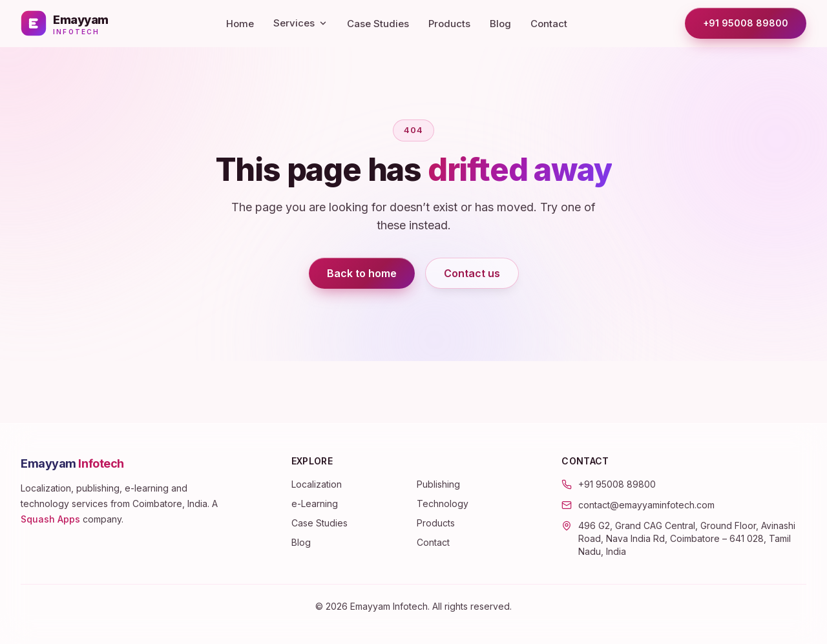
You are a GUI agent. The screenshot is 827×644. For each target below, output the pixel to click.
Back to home (362, 273)
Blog (500, 24)
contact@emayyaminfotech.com (646, 505)
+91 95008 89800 (746, 23)
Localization (317, 484)
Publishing (438, 484)
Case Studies (378, 24)
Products (449, 24)
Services (300, 23)
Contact (549, 24)
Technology (443, 504)
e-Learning (315, 504)
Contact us (472, 273)
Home (240, 24)
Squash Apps (50, 519)
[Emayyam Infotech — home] (65, 23)
